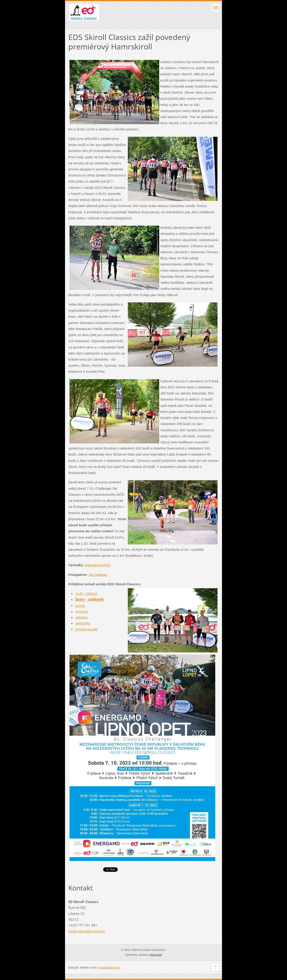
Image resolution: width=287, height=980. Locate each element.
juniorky (82, 611)
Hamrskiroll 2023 (98, 565)
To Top (215, 967)
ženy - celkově (89, 599)
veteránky (83, 623)
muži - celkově (86, 593)
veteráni (81, 617)
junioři (80, 606)
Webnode (156, 955)
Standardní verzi (110, 968)
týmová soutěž (86, 629)
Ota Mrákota (98, 575)
